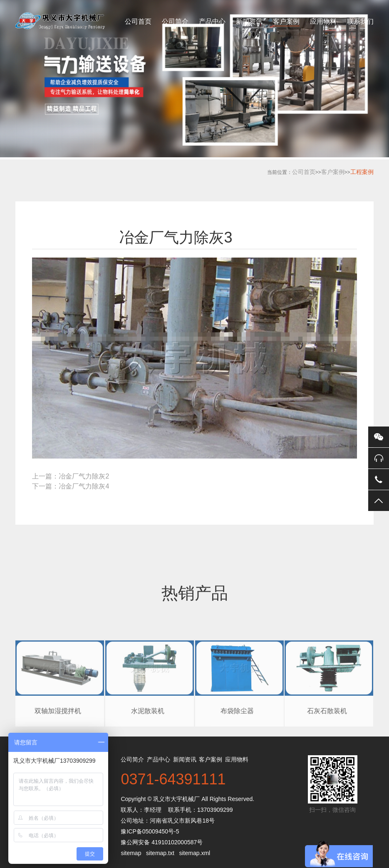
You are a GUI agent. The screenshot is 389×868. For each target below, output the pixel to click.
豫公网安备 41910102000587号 (162, 842)
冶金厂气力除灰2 (84, 476)
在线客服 (379, 458)
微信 (379, 437)
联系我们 (360, 21)
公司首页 (138, 21)
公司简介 (175, 21)
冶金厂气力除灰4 (84, 486)
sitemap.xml (194, 853)
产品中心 (212, 21)
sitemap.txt (160, 853)
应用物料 (323, 21)
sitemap (131, 853)
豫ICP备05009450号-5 (150, 831)
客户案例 (286, 21)
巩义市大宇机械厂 (176, 799)
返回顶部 (379, 501)
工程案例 (362, 172)
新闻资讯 (249, 21)
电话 (379, 479)
